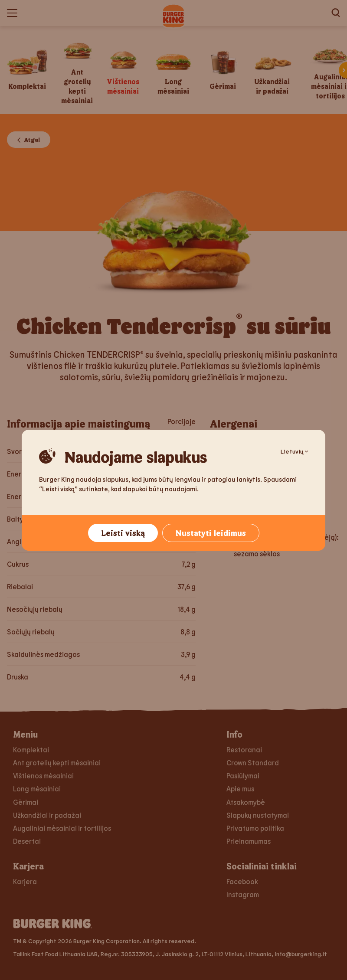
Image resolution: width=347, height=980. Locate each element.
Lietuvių (294, 451)
